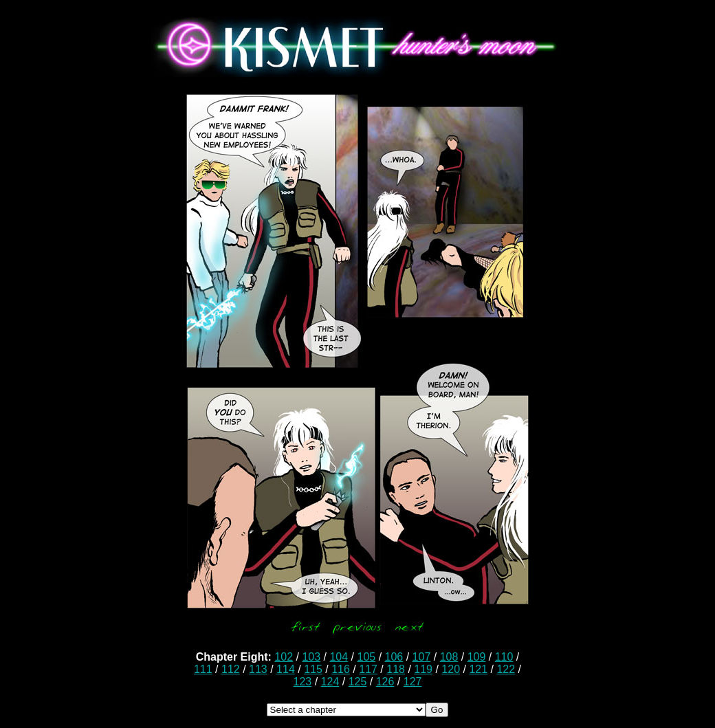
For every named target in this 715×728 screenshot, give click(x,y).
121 (478, 669)
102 (284, 657)
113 (258, 669)
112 (231, 669)
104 (339, 657)
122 (506, 669)
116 (341, 669)
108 (449, 657)
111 (203, 669)
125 (358, 682)
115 (313, 669)
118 (396, 669)
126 (385, 682)
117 (368, 669)
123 (303, 682)
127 (413, 682)
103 (311, 657)
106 (394, 657)
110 (504, 657)
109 (477, 657)
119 (423, 669)
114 (286, 669)
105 (366, 657)
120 (451, 669)
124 (330, 682)
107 (422, 657)
